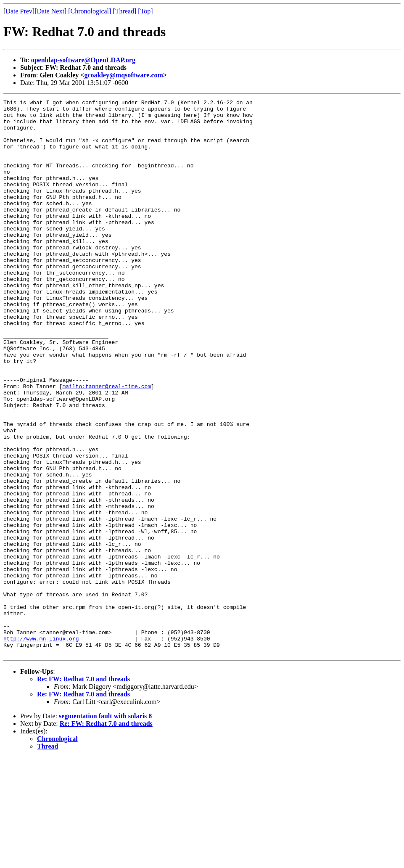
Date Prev (19, 11)
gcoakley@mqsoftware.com (123, 75)
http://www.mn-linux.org (41, 747)
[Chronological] (90, 11)
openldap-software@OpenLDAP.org (83, 60)
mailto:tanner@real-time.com (107, 444)
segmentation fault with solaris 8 (105, 827)
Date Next (51, 11)
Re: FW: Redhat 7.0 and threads (83, 790)
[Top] (145, 11)
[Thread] (124, 11)
